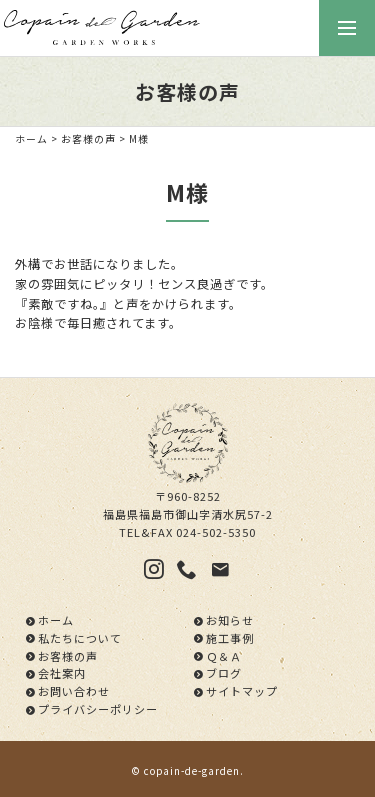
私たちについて (80, 638)
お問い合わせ (74, 691)
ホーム (31, 139)
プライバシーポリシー (98, 709)
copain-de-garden (192, 771)
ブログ (224, 673)
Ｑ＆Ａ (224, 656)
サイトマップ (242, 691)
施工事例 (230, 638)
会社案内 (62, 673)
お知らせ (230, 620)
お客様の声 (88, 139)
